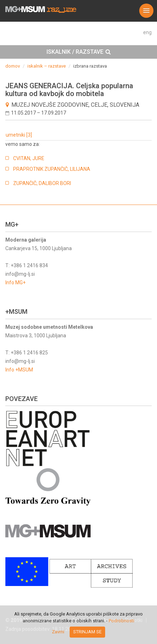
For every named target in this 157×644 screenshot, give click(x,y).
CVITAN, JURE (29, 158)
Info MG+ (15, 283)
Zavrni (58, 632)
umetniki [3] (19, 135)
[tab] (78, 52)
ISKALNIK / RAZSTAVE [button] (79, 52)
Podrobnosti (121, 621)
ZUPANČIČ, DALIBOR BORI (42, 183)
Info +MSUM (19, 370)
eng (147, 32)
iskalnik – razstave (47, 66)
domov (13, 66)
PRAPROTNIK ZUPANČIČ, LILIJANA (52, 169)
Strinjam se (87, 632)
